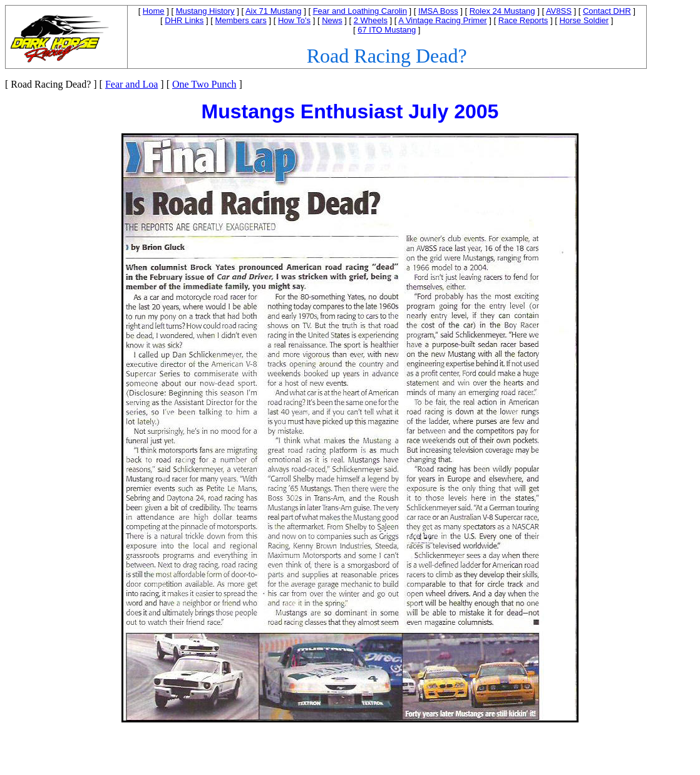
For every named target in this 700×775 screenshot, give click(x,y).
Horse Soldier (584, 20)
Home (154, 11)
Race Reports (523, 20)
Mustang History (205, 11)
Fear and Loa (131, 84)
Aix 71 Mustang (274, 11)
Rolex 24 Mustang (502, 11)
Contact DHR (607, 11)
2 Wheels (371, 20)
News (332, 20)
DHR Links (184, 20)
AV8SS (559, 11)
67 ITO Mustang (387, 30)
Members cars (240, 20)
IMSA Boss (438, 11)
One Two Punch (204, 84)
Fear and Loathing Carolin (360, 11)
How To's (294, 20)
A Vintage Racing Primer (442, 20)
